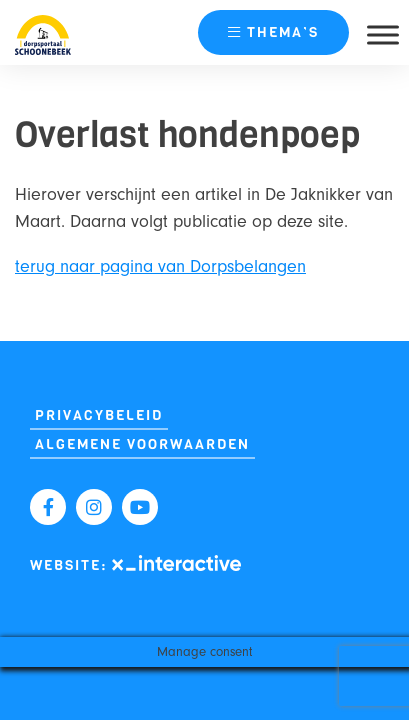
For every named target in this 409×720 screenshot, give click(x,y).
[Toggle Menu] (383, 34)
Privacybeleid (99, 415)
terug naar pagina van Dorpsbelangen (160, 266)
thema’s (273, 32)
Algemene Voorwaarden (142, 444)
